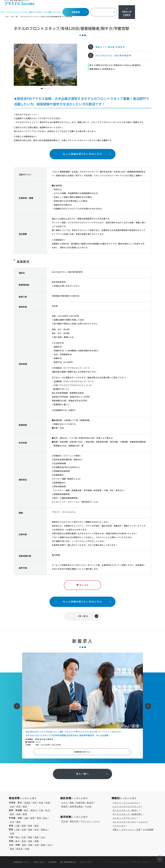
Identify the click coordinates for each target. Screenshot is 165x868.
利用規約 (53, 862)
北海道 (27, 803)
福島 (25, 806)
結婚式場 (81, 803)
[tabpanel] (45, 65)
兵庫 (12, 833)
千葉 (41, 810)
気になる (58, 12)
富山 (45, 818)
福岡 (24, 845)
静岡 (24, 826)
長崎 (43, 845)
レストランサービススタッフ (127, 806)
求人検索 (48, 12)
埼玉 (48, 810)
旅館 (72, 803)
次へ (147, 704)
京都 (24, 830)
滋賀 (30, 830)
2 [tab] (45, 89)
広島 (24, 837)
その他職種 (148, 830)
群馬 (25, 814)
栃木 (12, 814)
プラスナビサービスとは (17, 12)
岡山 (18, 837)
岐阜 (30, 826)
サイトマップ (85, 862)
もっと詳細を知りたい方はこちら (82, 154)
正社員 (64, 821)
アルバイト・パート (90, 821)
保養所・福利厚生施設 (72, 806)
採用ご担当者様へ (104, 12)
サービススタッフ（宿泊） (126, 810)
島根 (37, 837)
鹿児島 (20, 849)
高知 (24, 841)
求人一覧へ (83, 774)
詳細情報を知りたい (83, 752)
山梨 (26, 818)
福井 (19, 822)
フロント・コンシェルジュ (126, 803)
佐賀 (37, 845)
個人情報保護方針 (68, 862)
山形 (12, 806)
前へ (15, 704)
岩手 (35, 803)
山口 (43, 837)
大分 (50, 845)
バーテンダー (119, 826)
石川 (12, 822)
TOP (2, 12)
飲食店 (90, 803)
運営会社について (22, 862)
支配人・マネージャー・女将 (127, 830)
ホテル (64, 803)
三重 (18, 826)
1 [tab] (42, 89)
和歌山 (44, 830)
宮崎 (30, 845)
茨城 (19, 814)
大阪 (18, 830)
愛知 (37, 826)
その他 (88, 806)
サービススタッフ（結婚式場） (128, 814)
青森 (48, 803)
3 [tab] (49, 89)
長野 (33, 818)
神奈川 (34, 810)
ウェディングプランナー (125, 818)
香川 (18, 841)
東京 (26, 810)
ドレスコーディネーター (125, 822)
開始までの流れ (36, 12)
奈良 (37, 830)
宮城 (41, 803)
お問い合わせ (39, 862)
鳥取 (30, 837)
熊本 (12, 849)
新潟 (39, 818)
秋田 (19, 806)
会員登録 (76, 12)
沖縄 (27, 849)
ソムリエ (143, 822)
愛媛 (37, 841)
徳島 (30, 841)
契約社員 (74, 821)
